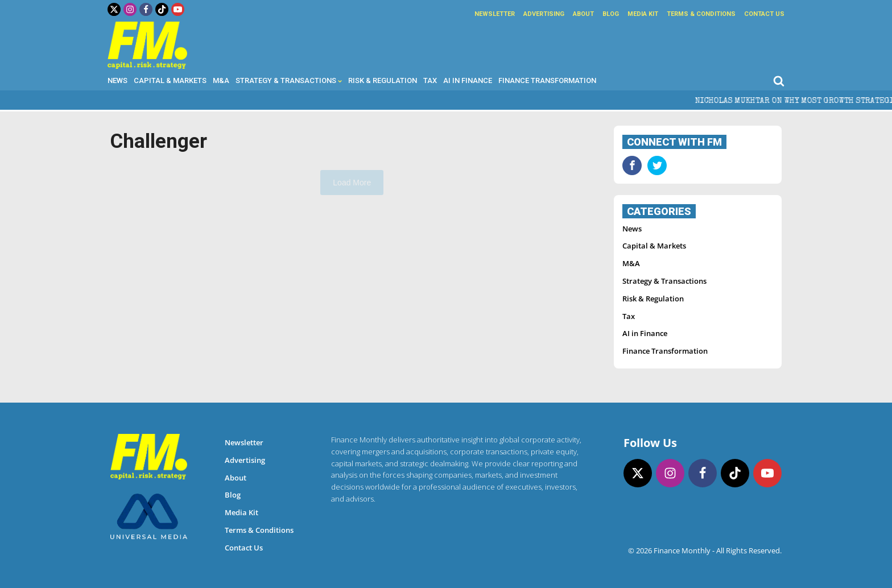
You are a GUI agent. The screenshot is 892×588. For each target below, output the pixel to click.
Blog (611, 14)
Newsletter (495, 14)
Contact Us (764, 14)
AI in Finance (468, 80)
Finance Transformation (547, 80)
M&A (221, 80)
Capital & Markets (170, 80)
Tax (430, 80)
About (583, 14)
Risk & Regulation (383, 80)
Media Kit (643, 14)
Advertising (544, 14)
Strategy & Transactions (289, 80)
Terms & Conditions (701, 14)
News (117, 80)
